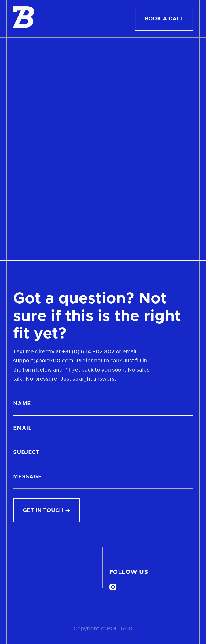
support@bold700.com (43, 361)
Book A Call (164, 19)
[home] (24, 19)
